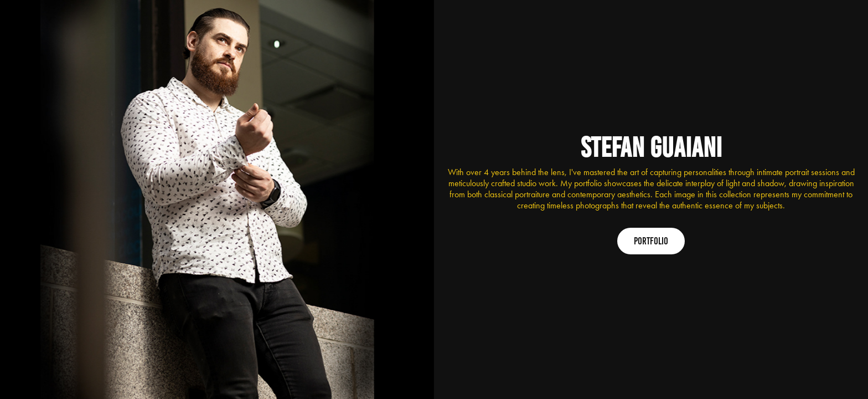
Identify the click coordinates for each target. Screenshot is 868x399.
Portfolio (651, 241)
